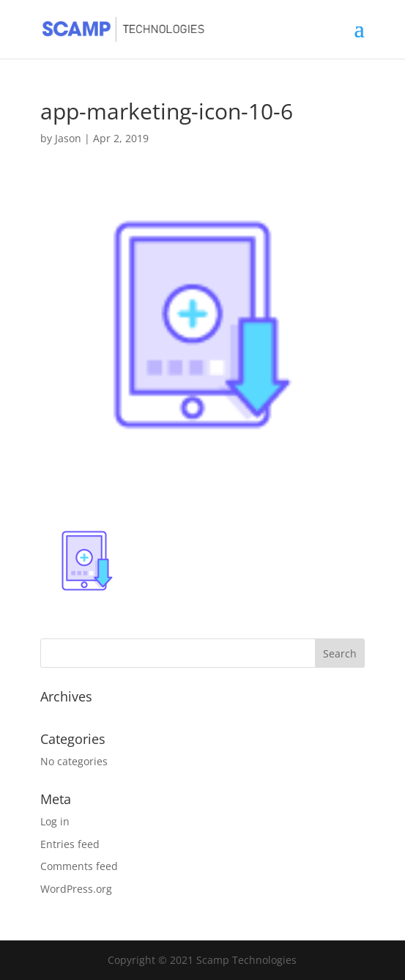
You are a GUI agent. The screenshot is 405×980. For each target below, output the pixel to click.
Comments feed (79, 866)
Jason (68, 138)
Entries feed (70, 844)
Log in (55, 821)
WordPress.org (76, 889)
